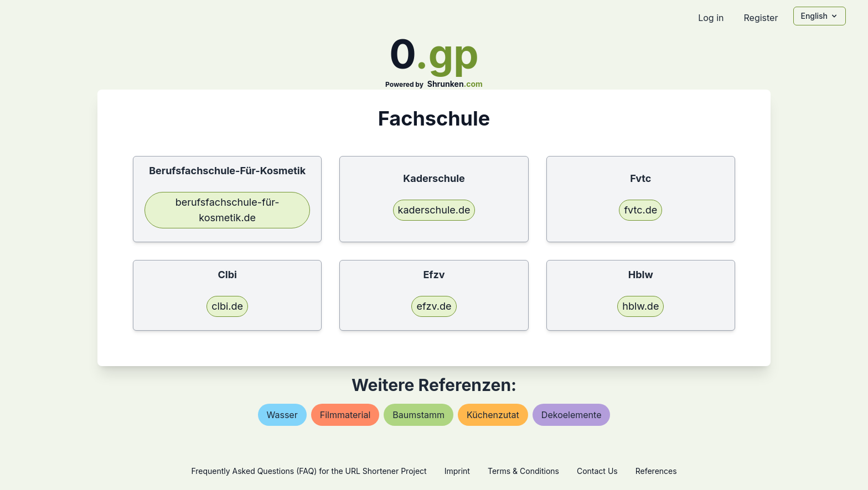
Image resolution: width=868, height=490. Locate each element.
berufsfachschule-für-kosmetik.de (228, 210)
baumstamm (418, 415)
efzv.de (434, 306)
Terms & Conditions (523, 471)
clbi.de (227, 306)
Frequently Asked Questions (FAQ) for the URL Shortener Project (309, 471)
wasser (282, 415)
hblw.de (640, 306)
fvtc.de (640, 210)
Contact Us (597, 471)
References (656, 471)
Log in (711, 18)
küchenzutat (493, 415)
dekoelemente (572, 415)
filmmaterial (345, 415)
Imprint (457, 471)
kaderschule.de (434, 210)
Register (761, 18)
